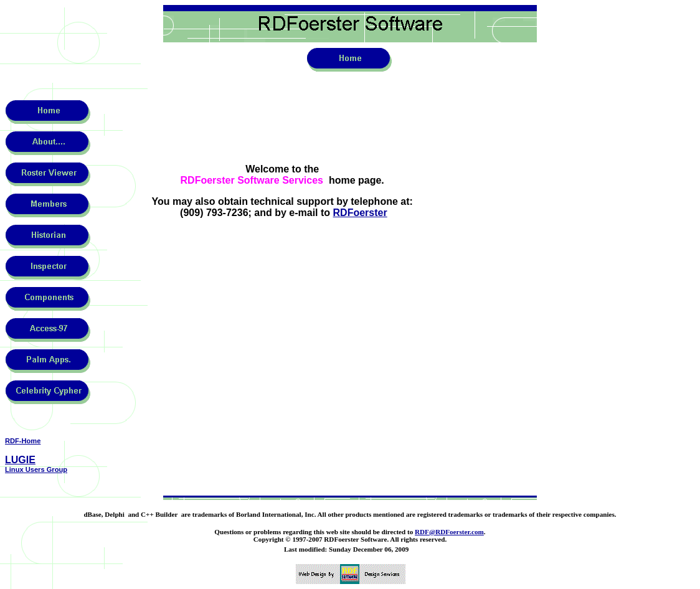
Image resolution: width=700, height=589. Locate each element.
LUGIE (20, 460)
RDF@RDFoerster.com (449, 532)
